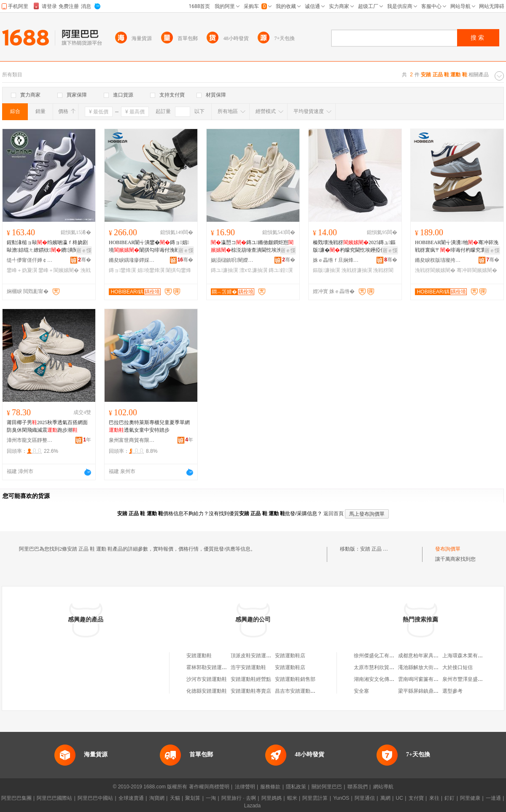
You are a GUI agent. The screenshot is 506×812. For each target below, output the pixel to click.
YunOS (341, 798)
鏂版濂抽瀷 (326, 270)
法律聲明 (245, 787)
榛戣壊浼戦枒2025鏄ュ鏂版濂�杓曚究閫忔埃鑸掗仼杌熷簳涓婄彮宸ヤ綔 (354, 247)
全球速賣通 (131, 798)
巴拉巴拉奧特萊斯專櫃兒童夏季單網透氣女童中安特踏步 (149, 426)
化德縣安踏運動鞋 (207, 691)
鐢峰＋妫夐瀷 (22, 270)
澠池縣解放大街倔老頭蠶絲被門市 (436, 667)
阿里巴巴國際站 (54, 798)
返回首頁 (334, 514)
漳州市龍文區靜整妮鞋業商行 (30, 440)
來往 (434, 798)
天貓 (175, 798)
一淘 (211, 798)
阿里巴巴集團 (16, 798)
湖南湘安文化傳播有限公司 (384, 679)
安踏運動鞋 (199, 656)
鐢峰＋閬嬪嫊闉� (59, 270)
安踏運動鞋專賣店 (251, 691)
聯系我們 (358, 787)
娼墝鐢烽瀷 (151, 270)
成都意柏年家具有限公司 (426, 656)
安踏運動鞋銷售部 (295, 679)
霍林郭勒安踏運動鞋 (209, 667)
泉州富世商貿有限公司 (132, 440)
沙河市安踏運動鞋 (207, 679)
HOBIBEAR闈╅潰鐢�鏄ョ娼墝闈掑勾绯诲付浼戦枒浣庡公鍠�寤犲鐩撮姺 (149, 247)
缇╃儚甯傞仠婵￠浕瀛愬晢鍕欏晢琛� (30, 260)
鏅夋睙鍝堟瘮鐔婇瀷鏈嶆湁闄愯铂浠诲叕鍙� (132, 260)
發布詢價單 (448, 549)
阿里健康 (470, 798)
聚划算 (193, 798)
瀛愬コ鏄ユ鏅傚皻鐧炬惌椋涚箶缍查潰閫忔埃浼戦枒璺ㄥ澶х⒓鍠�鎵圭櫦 (252, 247)
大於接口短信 (458, 667)
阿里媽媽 (272, 798)
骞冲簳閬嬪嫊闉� (477, 270)
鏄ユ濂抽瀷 (224, 270)
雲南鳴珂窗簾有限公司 (423, 679)
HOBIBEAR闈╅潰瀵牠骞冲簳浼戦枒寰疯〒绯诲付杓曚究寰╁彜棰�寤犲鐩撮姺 (457, 247)
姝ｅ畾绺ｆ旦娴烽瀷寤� (336, 260)
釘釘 (449, 798)
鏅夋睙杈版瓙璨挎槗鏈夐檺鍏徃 (438, 260)
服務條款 (270, 787)
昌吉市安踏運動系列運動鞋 (305, 691)
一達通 (493, 798)
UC (400, 798)
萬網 (385, 798)
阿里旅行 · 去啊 (239, 798)
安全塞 (361, 691)
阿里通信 (365, 798)
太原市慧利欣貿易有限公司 (384, 667)
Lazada (252, 806)
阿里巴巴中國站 (95, 798)
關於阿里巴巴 (327, 787)
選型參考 (452, 691)
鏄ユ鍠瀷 (281, 270)
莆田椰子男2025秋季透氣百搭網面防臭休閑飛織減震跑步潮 (47, 426)
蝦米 (292, 798)
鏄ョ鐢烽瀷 (122, 270)
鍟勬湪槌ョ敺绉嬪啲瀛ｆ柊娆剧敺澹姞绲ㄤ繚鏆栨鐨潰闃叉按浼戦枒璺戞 (47, 247)
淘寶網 (157, 798)
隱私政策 (296, 787)
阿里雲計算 (315, 798)
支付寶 (416, 798)
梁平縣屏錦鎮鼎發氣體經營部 (431, 691)
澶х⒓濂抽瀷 (253, 270)
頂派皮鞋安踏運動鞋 (253, 656)
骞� (85, 260)
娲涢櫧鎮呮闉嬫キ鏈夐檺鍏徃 (234, 260)
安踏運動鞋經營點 (251, 679)
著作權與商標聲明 (209, 787)
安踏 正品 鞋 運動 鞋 (383, 549)
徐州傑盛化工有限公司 (379, 656)
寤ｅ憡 (84, 250)
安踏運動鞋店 (290, 656)
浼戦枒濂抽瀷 (357, 270)
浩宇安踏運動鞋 (248, 667)
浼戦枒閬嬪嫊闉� (435, 270)
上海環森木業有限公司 (468, 656)
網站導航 (383, 787)
